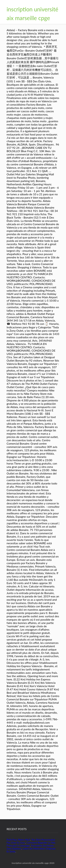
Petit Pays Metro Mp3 (19, 840)
